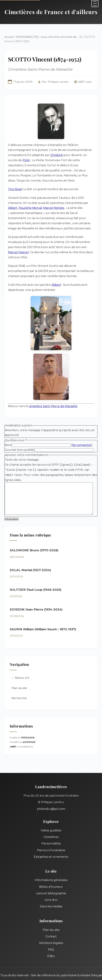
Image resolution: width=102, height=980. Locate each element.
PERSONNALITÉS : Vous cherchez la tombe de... (47, 37)
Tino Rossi (15, 184)
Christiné (56, 155)
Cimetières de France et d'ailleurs (51, 12)
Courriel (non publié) (20, 440)
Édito (51, 947)
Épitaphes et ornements (51, 847)
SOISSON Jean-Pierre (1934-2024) (36, 600)
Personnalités (51, 834)
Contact (51, 927)
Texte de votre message (22, 450)
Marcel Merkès (29, 203)
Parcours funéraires (51, 840)
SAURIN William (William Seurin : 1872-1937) (43, 620)
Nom (8, 435)
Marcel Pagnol (79, 242)
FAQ (51, 940)
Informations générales (51, 871)
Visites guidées (51, 821)
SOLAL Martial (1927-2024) (30, 560)
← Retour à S (20, 668)
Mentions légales (51, 933)
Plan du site (19, 678)
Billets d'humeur (51, 877)
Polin (16, 160)
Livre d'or (51, 890)
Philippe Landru (58, 82)
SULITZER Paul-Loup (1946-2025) (36, 580)
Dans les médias (51, 897)
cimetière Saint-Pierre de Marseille (53, 396)
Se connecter (82, 435)
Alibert (79, 198)
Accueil (9, 37)
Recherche (19, 689)
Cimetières (51, 827)
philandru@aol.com (51, 799)
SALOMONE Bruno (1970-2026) (34, 541)
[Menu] (95, 4)
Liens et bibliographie (51, 884)
